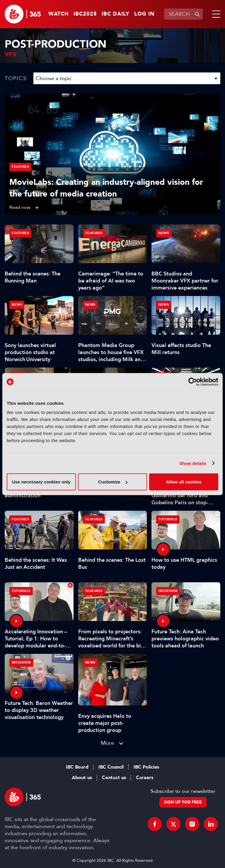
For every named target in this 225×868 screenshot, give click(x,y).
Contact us (114, 778)
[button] (215, 14)
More (108, 743)
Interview (168, 591)
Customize (113, 482)
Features (20, 167)
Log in (144, 14)
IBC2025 (85, 14)
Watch (59, 14)
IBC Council (111, 767)
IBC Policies (146, 767)
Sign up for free (183, 802)
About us (82, 778)
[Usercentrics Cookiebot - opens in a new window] (193, 382)
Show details (193, 463)
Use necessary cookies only (41, 482)
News (164, 233)
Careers (145, 778)
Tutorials (168, 519)
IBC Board (77, 767)
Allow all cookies (184, 482)
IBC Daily (116, 14)
